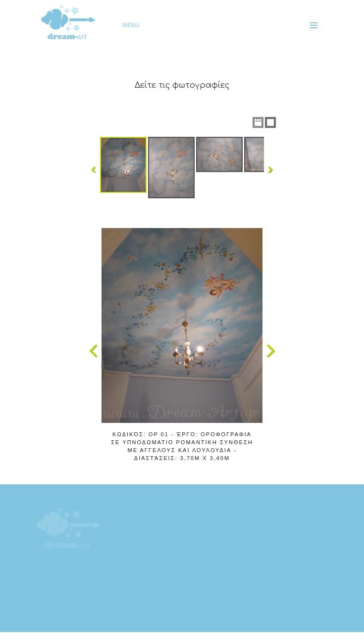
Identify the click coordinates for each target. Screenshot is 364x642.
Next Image (270, 351)
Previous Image (94, 351)
